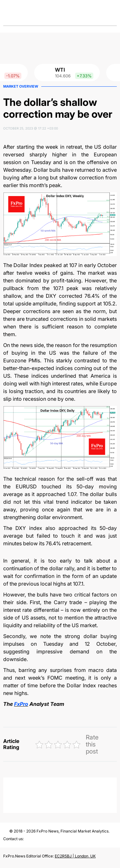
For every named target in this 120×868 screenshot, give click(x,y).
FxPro (21, 704)
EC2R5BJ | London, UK (75, 856)
